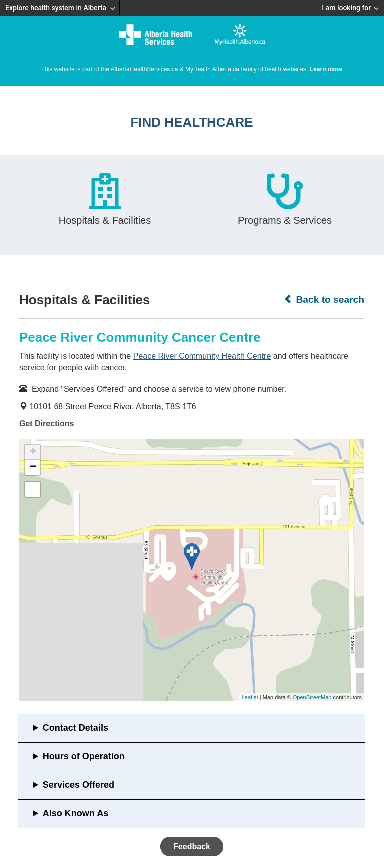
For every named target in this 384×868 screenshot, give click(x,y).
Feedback (192, 846)
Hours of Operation (84, 756)
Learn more (326, 69)
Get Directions (47, 423)
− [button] (33, 467)
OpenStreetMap (312, 697)
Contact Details (76, 728)
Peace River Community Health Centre (202, 356)
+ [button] (33, 452)
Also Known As (76, 813)
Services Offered (79, 785)
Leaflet (250, 697)
